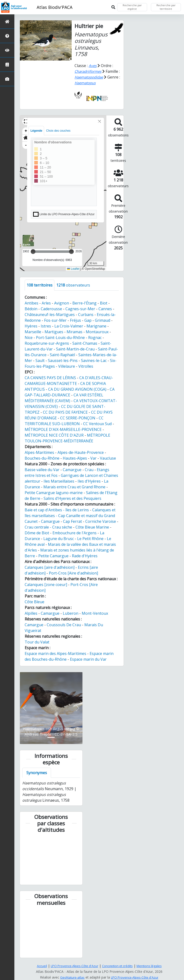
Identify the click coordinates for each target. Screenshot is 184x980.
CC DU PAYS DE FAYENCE (65, 412)
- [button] (26, 145)
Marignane (96, 326)
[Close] (99, 121)
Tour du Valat (37, 642)
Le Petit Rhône (90, 539)
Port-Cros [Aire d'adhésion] (73, 573)
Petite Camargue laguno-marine (54, 493)
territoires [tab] (40, 285)
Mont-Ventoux (95, 613)
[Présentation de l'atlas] (7, 36)
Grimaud (103, 320)
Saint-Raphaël (62, 355)
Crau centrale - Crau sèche (48, 527)
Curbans (86, 315)
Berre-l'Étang (84, 303)
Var (93, 458)
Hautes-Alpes (75, 458)
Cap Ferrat (72, 521)
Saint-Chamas (85, 343)
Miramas (75, 332)
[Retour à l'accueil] (7, 21)
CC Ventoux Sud (97, 424)
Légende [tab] (36, 131)
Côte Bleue (34, 602)
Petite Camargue (53, 556)
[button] (26, 121)
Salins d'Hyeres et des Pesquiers (72, 498)
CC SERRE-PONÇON (78, 418)
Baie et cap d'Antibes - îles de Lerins (57, 510)
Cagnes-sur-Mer (80, 309)
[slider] (71, 252)
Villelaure (67, 366)
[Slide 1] (51, 737)
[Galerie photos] (7, 79)
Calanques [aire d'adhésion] (50, 567)
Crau (89, 470)
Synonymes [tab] (37, 773)
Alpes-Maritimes (39, 452)
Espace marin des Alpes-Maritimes (55, 653)
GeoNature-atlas (71, 977)
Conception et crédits (119, 966)
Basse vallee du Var (42, 470)
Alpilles (31, 613)
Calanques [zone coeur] (46, 585)
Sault (40, 360)
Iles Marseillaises (59, 481)
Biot (104, 303)
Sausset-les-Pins (63, 360)
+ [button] (26, 131)
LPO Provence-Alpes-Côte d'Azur (73, 966)
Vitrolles (86, 366)
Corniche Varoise (101, 521)
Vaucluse (108, 458)
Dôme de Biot (37, 533)
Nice (29, 338)
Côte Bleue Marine (92, 527)
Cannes (105, 309)
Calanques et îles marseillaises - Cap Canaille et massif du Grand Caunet (70, 516)
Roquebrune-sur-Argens (47, 343)
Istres (46, 326)
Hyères (31, 326)
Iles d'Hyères (89, 481)
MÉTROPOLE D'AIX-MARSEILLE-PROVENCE (63, 429)
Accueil (38, 966)
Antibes (32, 303)
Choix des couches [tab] (58, 131)
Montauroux (97, 332)
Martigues (54, 332)
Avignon (62, 303)
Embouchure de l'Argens (75, 533)
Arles (46, 303)
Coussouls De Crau (64, 625)
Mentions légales (152, 966)
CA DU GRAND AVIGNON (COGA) (77, 389)
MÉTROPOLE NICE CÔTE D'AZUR (54, 435)
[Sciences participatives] (7, 50)
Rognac (95, 338)
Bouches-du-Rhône (42, 458)
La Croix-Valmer (69, 326)
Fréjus (75, 320)
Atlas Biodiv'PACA (55, 7)
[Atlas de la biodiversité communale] (7, 65)
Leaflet (73, 269)
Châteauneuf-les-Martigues (50, 315)
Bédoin (31, 309)
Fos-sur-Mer (55, 320)
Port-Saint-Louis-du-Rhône (60, 338)
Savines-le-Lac (94, 360)
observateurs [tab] (73, 285)
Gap (88, 320)
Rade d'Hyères (85, 556)
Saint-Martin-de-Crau (75, 349)
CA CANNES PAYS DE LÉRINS (50, 378)
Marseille (33, 332)
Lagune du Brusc (59, 539)
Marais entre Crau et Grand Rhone (74, 487)
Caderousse (51, 309)
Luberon (71, 613)
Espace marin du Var (88, 659)
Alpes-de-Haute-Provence (81, 452)
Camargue (72, 470)
